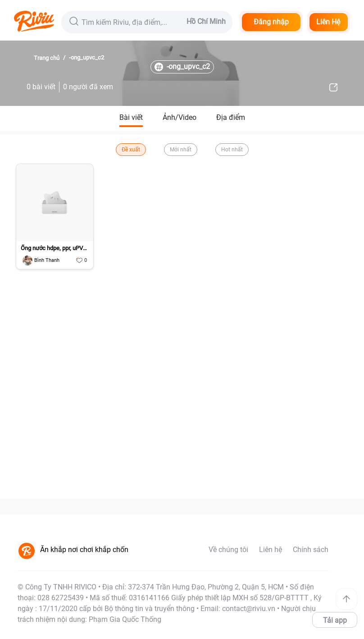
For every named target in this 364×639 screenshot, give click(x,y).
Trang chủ (47, 58)
